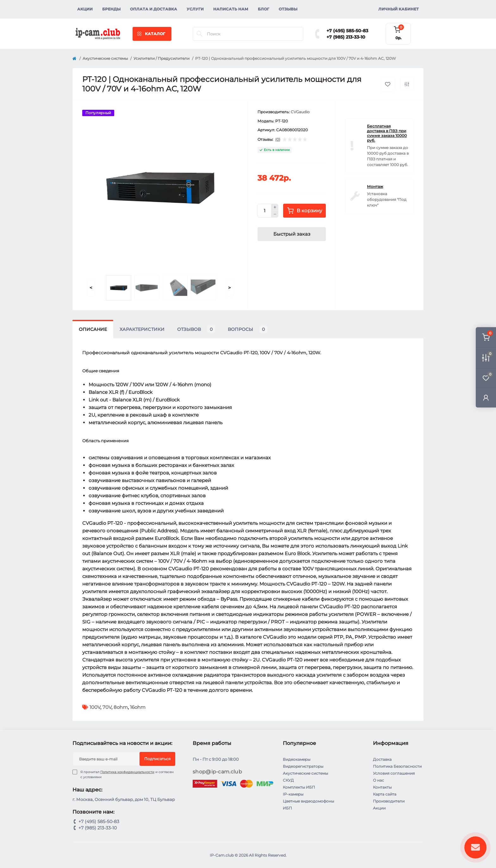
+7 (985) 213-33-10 (346, 37)
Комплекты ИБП (299, 787)
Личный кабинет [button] (399, 9)
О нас (378, 780)
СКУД (288, 780)
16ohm (138, 707)
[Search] (200, 34)
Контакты (382, 787)
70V (107, 707)
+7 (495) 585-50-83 (347, 31)
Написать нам (231, 9)
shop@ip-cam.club (217, 772)
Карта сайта (385, 794)
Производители (389, 801)
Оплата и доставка (154, 9)
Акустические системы (105, 58)
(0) (278, 139)
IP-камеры (293, 794)
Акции (85, 9)
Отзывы (288, 9)
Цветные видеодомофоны (308, 801)
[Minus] (275, 214)
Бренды (111, 9)
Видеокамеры (297, 759)
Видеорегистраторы (303, 766)
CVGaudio (300, 112)
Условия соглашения (394, 773)
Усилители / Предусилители (161, 58)
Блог (263, 9)
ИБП (287, 808)
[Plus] (275, 207)
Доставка (382, 759)
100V (95, 707)
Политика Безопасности (397, 766)
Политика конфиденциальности (127, 772)
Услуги (195, 9)
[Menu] (152, 34)
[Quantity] (264, 211)
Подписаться (157, 759)
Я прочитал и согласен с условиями (127, 774)
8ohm (121, 707)
